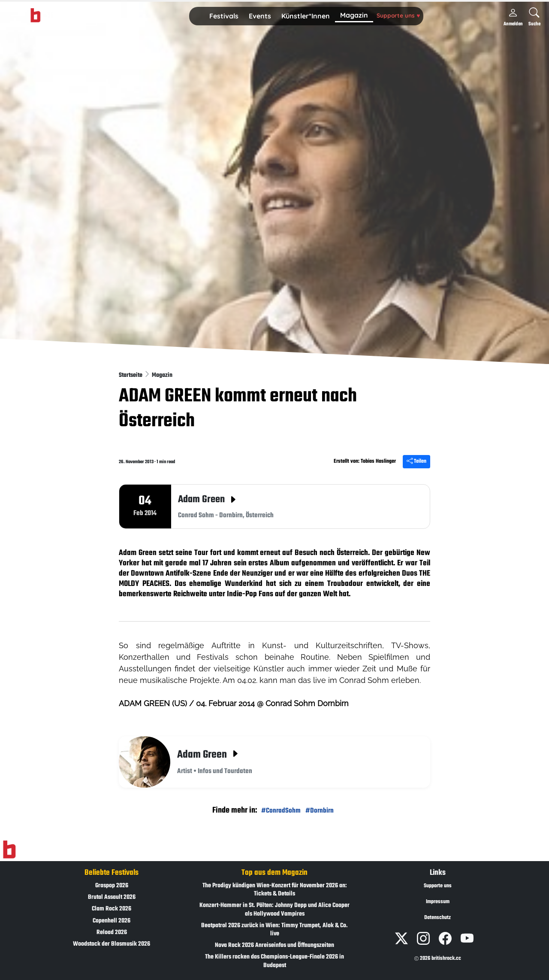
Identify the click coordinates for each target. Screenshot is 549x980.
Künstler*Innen (306, 16)
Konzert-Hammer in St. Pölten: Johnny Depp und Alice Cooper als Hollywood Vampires (274, 910)
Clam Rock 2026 (112, 909)
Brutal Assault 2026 (112, 897)
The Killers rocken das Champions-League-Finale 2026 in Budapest (274, 961)
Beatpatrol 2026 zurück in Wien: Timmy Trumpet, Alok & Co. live (274, 930)
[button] (224, 16)
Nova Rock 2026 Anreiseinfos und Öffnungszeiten (274, 945)
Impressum (438, 902)
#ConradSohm (281, 811)
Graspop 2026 (112, 886)
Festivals (224, 16)
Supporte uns (398, 15)
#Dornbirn (320, 811)
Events (260, 16)
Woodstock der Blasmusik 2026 (112, 944)
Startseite (131, 375)
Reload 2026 (112, 933)
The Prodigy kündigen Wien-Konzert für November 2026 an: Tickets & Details (275, 890)
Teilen (416, 461)
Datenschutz (437, 918)
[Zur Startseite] (9, 850)
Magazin (354, 15)
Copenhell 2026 (112, 921)
